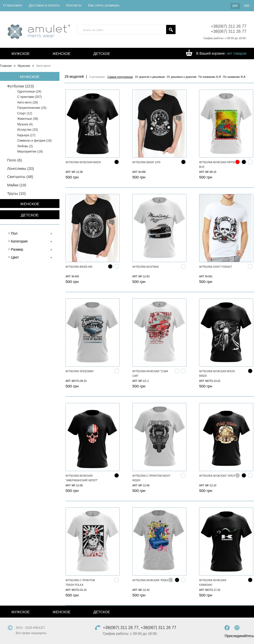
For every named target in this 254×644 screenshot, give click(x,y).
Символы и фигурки (34, 141)
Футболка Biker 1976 (146, 162)
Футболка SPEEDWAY (80, 371)
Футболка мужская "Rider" (151, 580)
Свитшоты (20, 177)
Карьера (26, 135)
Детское (102, 54)
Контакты (74, 5)
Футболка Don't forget (216, 267)
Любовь (25, 146)
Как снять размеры (104, 5)
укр (247, 5)
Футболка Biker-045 (79, 267)
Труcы (16, 193)
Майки (17, 185)
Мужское (21, 54)
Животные (28, 119)
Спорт (25, 113)
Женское (62, 54)
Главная (6, 66)
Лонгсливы (21, 168)
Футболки (20, 86)
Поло (15, 160)
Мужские (24, 66)
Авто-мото (28, 102)
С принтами (30, 97)
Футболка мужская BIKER (83, 162)
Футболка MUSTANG (146, 267)
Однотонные (29, 92)
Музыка (25, 124)
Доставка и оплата (44, 5)
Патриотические (32, 108)
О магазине (13, 5)
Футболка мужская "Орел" (217, 476)
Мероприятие (30, 152)
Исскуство (28, 130)
